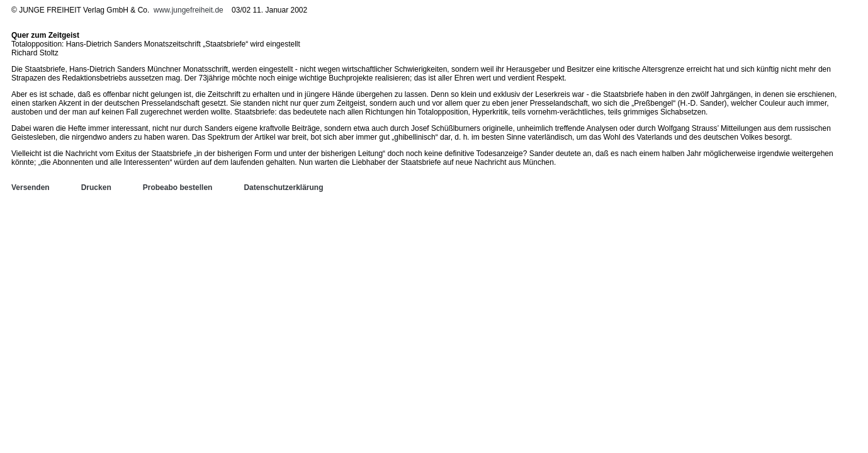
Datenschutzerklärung (283, 187)
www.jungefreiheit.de (189, 10)
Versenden (31, 187)
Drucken (96, 187)
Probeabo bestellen (178, 187)
